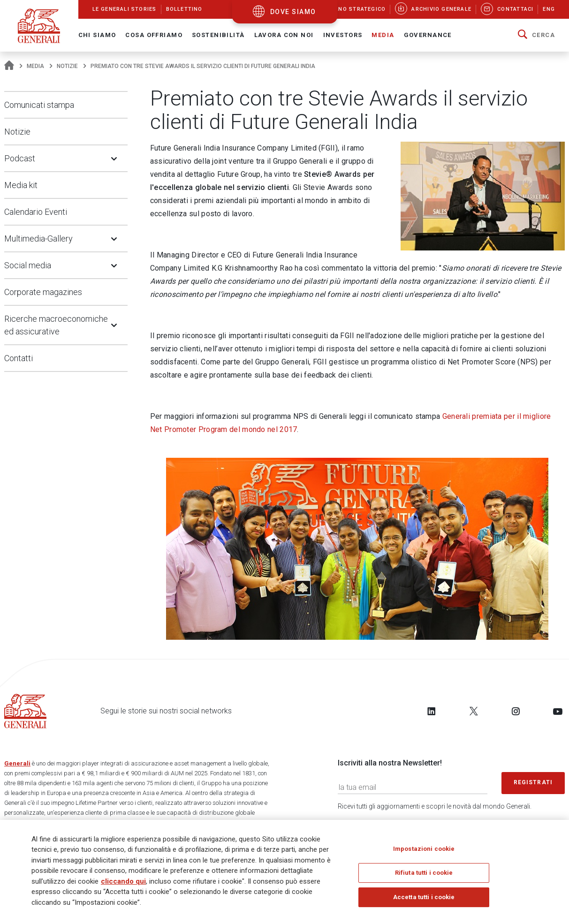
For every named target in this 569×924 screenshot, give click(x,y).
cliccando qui (123, 881)
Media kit (21, 185)
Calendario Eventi (36, 212)
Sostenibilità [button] (218, 35)
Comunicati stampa (39, 105)
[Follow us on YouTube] (558, 711)
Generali (17, 763)
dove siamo (293, 12)
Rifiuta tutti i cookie (424, 873)
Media (35, 66)
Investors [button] (343, 35)
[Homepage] (9, 66)
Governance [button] (428, 35)
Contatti (19, 358)
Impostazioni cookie (424, 849)
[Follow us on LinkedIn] (432, 711)
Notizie (67, 66)
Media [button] (383, 35)
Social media (28, 265)
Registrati (533, 782)
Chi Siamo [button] (97, 35)
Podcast (20, 158)
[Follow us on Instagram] (516, 711)
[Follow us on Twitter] (474, 711)
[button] (536, 35)
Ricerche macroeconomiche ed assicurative (56, 325)
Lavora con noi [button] (284, 35)
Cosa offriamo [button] (154, 35)
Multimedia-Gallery (38, 239)
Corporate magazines (43, 292)
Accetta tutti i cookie (424, 897)
